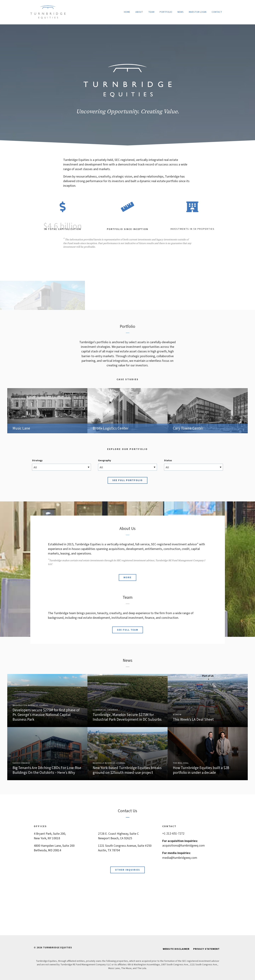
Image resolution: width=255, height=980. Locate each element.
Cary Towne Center (208, 411)
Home (127, 12)
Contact (217, 12)
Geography (104, 461)
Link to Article (47, 701)
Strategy (37, 461)
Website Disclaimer (176, 949)
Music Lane (47, 411)
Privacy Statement (206, 949)
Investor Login (198, 12)
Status (168, 461)
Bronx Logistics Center (127, 411)
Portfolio (166, 12)
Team (151, 12)
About (139, 12)
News (180, 12)
